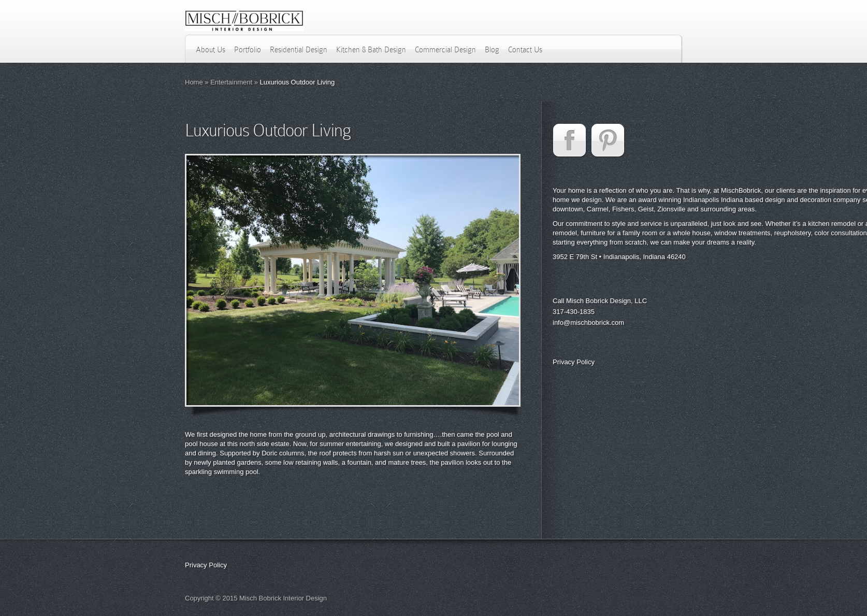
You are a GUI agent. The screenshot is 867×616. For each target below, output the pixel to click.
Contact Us (525, 50)
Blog (492, 50)
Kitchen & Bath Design (371, 50)
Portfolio (248, 50)
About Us (211, 50)
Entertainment (231, 82)
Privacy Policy (574, 362)
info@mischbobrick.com (588, 323)
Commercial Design (445, 50)
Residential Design (299, 50)
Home (194, 82)
